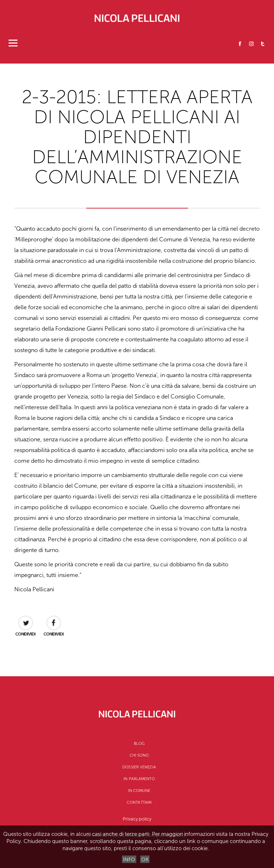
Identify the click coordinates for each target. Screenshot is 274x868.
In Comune (139, 791)
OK (145, 860)
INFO (129, 860)
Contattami (139, 802)
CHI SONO (139, 755)
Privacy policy (137, 819)
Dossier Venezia (139, 767)
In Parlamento (139, 779)
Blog (139, 744)
